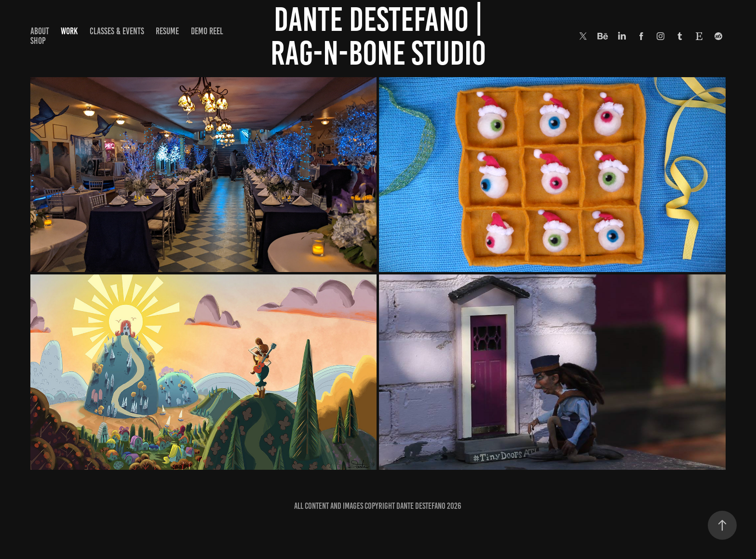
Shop (38, 41)
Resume (167, 31)
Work (69, 31)
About (40, 31)
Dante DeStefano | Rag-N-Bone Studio (380, 36)
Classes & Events (117, 31)
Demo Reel (207, 31)
